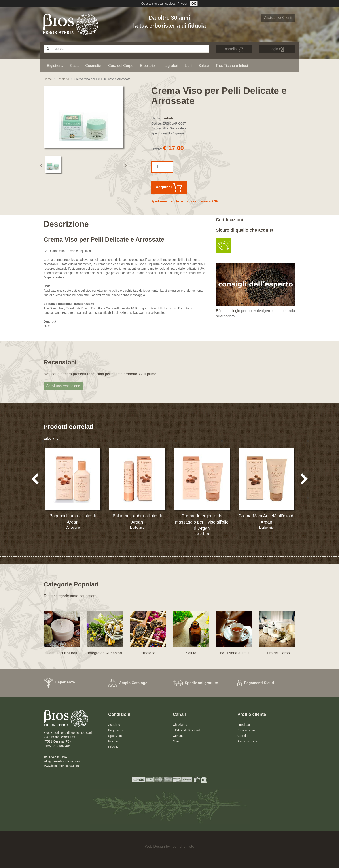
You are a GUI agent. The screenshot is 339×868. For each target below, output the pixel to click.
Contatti (178, 736)
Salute (204, 66)
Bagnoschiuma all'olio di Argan (73, 519)
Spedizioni (115, 736)
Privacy (182, 4)
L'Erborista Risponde (187, 730)
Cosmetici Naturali (62, 653)
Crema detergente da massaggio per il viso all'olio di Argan (202, 522)
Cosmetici (93, 66)
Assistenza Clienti (278, 18)
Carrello (243, 736)
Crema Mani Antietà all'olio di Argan (266, 519)
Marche (178, 741)
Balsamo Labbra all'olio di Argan (137, 519)
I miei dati (244, 725)
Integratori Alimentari (105, 653)
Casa (74, 66)
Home (48, 79)
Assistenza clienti (249, 741)
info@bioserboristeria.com (62, 761)
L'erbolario (170, 118)
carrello (234, 49)
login (277, 49)
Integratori (170, 66)
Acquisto (114, 725)
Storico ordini (246, 730)
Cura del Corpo (121, 66)
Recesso (114, 741)
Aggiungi (169, 187)
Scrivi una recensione (63, 386)
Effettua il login (228, 311)
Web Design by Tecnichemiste (169, 846)
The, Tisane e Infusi (232, 66)
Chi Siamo (180, 725)
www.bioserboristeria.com (61, 766)
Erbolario (147, 66)
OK (194, 4)
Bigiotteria (55, 66)
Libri (188, 66)
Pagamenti (116, 730)
